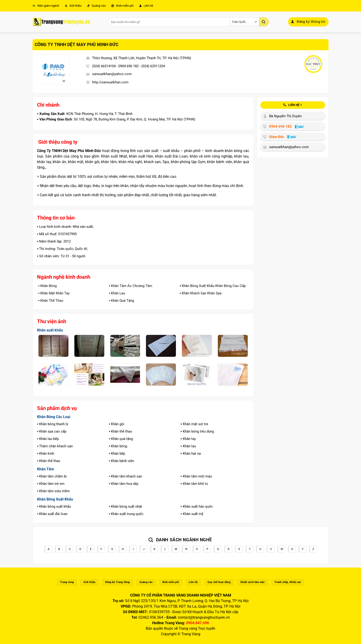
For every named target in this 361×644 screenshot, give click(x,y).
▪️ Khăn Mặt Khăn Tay (54, 293)
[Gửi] (264, 22)
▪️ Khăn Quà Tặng (121, 301)
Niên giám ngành (46, 6)
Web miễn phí (122, 6)
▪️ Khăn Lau (117, 293)
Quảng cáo (96, 6)
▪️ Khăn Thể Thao (51, 301)
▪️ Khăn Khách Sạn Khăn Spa (201, 293)
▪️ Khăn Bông (47, 286)
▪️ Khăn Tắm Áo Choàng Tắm (131, 286)
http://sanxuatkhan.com (110, 82)
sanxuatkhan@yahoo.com (112, 74)
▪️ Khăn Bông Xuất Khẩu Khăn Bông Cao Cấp (213, 286)
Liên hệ (146, 6)
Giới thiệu (73, 6)
